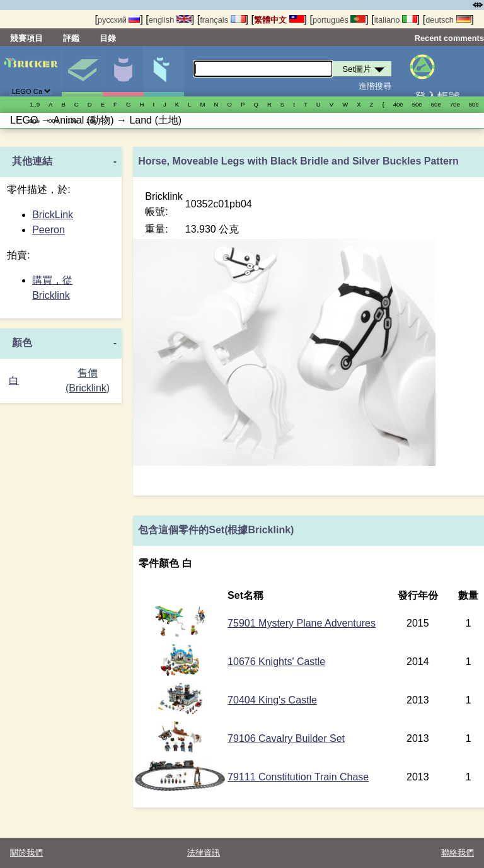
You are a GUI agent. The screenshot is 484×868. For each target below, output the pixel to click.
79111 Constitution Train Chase (298, 777)
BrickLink (53, 215)
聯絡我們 (458, 853)
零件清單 (164, 71)
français (222, 20)
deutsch (448, 20)
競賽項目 (26, 38)
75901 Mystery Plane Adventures (302, 623)
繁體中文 (279, 20)
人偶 (123, 71)
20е (91, 121)
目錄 (108, 38)
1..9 (35, 104)
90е (35, 121)
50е (417, 104)
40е (398, 104)
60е (436, 104)
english (170, 20)
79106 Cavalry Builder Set (286, 738)
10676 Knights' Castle (276, 662)
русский (119, 20)
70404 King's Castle (272, 700)
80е (474, 104)
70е (455, 104)
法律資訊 (204, 853)
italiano (396, 20)
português (339, 20)
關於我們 (26, 853)
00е (54, 121)
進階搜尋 (375, 86)
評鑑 (71, 38)
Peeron (49, 230)
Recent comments (449, 38)
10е (72, 121)
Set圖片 (82, 71)
